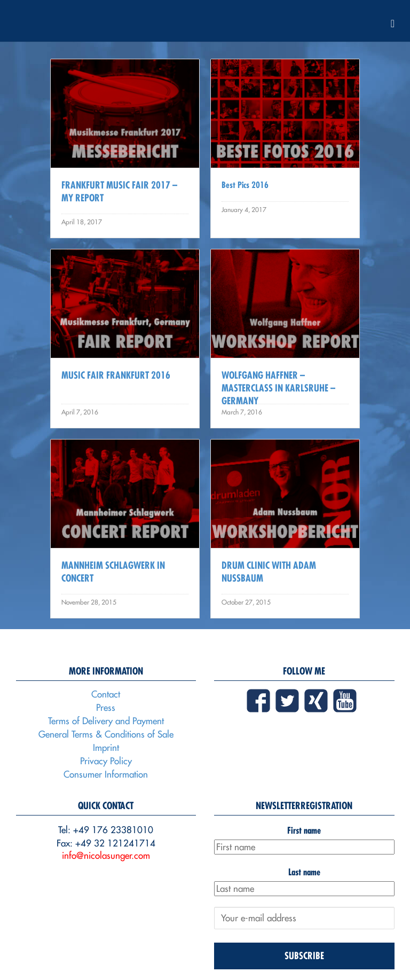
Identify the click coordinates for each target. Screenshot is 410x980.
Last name (304, 872)
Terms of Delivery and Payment (106, 721)
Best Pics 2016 (245, 185)
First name (304, 830)
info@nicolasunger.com (106, 856)
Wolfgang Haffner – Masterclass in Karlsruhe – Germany (278, 388)
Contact (106, 694)
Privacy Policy (106, 761)
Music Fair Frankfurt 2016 (116, 375)
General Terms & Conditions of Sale (106, 734)
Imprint (106, 748)
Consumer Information (106, 774)
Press (106, 708)
